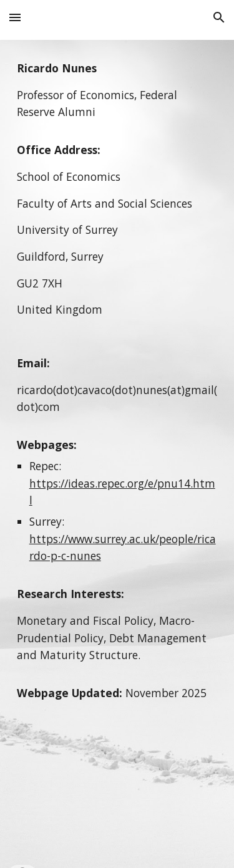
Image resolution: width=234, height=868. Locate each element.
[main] (117, 454)
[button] (15, 17)
